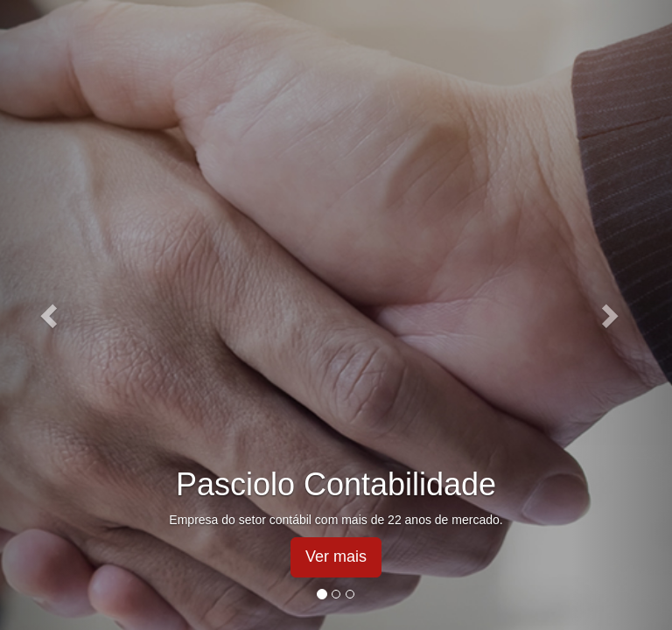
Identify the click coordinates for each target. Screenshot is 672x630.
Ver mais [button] (336, 556)
